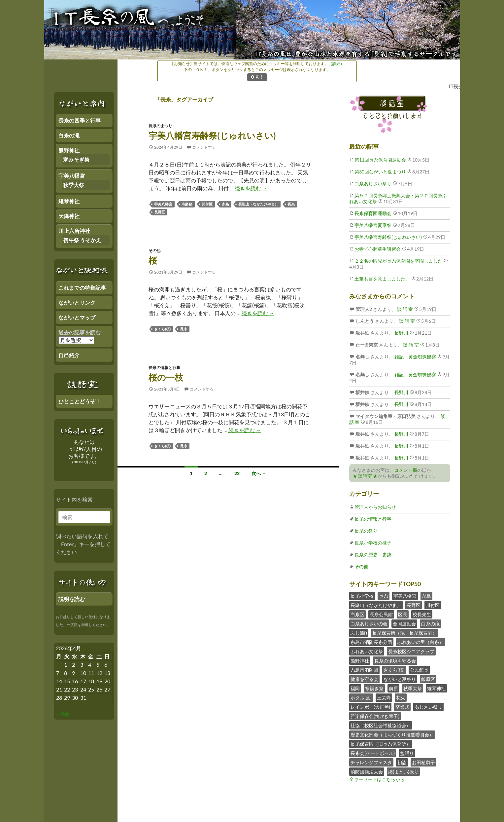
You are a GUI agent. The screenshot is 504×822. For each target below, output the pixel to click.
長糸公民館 (381, 614)
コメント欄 (406, 470)
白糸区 (357, 614)
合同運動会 (404, 624)
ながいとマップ (77, 317)
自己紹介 (69, 355)
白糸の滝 (430, 624)
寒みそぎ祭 (76, 159)
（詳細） (336, 64)
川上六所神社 (74, 231)
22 (237, 473)
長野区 (160, 212)
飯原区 (428, 679)
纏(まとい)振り (403, 772)
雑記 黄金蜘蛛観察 (415, 357)
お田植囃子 (423, 762)
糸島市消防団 (364, 670)
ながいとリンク (77, 302)
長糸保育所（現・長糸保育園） (405, 633)
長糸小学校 (362, 596)
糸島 (225, 204)
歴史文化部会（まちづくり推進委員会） (392, 735)
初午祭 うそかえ (82, 240)
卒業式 (402, 707)
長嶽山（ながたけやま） (258, 204)
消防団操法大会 (367, 772)
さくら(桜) (162, 329)
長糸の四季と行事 (80, 120)
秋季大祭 (413, 688)
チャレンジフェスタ (371, 762)
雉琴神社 (436, 688)
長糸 (291, 204)
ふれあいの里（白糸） (420, 642)
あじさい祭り (428, 707)
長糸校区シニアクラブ (411, 651)
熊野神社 (360, 661)
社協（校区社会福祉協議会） (381, 725)
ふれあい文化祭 (367, 651)
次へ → (259, 473)
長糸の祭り (366, 531)
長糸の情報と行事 (164, 368)
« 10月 (63, 714)
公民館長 (419, 670)
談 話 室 (404, 309)
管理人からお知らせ (375, 507)
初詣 (402, 762)
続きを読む (251, 188)
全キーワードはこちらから (377, 779)
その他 (154, 251)
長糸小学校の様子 (373, 543)
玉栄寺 (384, 698)
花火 (401, 698)
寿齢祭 (187, 204)
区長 (403, 614)
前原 (393, 688)
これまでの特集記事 (82, 288)
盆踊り (407, 753)
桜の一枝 (166, 377)
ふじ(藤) (359, 633)
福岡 (355, 688)
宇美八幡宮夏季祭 (373, 225)
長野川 (401, 333)
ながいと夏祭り (400, 679)
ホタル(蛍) (361, 698)
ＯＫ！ (257, 77)
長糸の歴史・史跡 (373, 555)
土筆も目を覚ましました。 (382, 279)
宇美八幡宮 (163, 204)
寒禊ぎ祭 (374, 688)
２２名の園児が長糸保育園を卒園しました (398, 261)
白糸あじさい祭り (373, 184)
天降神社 (69, 216)
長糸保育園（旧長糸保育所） (381, 744)
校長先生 (422, 614)
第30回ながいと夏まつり (380, 172)
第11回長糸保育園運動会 (380, 160)
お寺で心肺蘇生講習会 (378, 249)
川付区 (207, 204)
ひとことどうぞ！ (80, 401)
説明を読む (72, 599)
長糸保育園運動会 (373, 213)
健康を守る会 (364, 679)
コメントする (204, 147)
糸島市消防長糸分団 (371, 642)
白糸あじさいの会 (369, 624)
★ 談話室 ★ (365, 476)
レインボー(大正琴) (370, 707)
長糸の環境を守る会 (395, 661)
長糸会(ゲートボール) (373, 753)
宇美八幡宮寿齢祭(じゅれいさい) (212, 135)
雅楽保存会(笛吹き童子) (375, 716)
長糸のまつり (160, 126)
